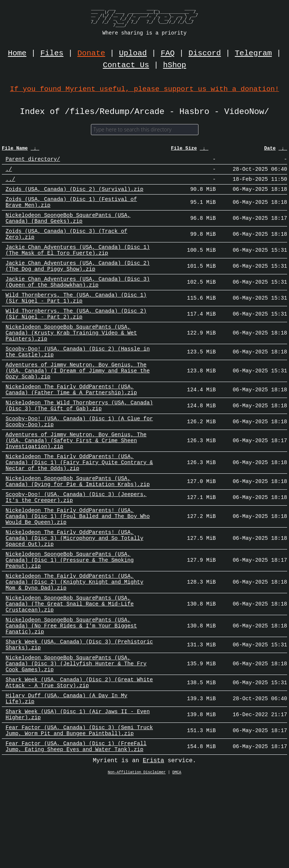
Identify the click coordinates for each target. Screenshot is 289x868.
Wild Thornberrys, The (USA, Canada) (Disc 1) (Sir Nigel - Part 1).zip (76, 319)
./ (9, 173)
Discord (205, 53)
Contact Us (126, 65)
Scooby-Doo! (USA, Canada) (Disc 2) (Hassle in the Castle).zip (78, 381)
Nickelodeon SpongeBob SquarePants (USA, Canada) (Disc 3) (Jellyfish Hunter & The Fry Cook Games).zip (76, 739)
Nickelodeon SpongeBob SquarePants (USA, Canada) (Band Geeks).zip (68, 228)
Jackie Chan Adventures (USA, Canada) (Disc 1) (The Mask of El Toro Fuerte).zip (78, 264)
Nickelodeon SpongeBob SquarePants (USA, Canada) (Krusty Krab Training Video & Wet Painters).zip (71, 359)
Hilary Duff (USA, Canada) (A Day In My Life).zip (66, 779)
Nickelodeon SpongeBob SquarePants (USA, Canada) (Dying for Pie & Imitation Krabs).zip (78, 529)
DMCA (177, 860)
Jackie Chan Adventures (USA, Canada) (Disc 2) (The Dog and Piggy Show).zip (78, 283)
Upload (133, 53)
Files (52, 53)
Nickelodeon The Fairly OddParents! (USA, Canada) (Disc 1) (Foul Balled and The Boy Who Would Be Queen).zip (78, 569)
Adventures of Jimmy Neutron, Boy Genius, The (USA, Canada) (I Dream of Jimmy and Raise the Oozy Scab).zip (78, 402)
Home (17, 53)
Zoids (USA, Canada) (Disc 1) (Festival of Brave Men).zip (71, 210)
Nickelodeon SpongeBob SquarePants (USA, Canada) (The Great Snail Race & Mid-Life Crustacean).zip (70, 670)
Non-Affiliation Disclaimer (137, 860)
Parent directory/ (33, 162)
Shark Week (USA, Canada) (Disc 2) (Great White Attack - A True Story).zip (79, 760)
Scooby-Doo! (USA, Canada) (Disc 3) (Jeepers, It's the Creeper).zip (76, 547)
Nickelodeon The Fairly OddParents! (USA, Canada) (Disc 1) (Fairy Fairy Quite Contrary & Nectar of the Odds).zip (79, 507)
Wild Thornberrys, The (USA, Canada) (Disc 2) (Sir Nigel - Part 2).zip (76, 337)
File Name (15, 150)
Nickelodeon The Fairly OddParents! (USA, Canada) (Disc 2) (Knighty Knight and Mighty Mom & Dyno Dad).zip (74, 645)
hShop (174, 65)
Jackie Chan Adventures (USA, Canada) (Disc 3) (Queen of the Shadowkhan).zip (78, 301)
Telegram (253, 53)
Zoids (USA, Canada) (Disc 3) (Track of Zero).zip (66, 246)
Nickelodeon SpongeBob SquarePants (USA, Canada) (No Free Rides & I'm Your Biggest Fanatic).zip (71, 695)
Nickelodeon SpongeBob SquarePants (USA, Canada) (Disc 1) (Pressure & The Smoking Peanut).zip (70, 619)
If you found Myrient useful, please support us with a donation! (144, 89)
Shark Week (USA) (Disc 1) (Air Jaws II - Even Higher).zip (78, 797)
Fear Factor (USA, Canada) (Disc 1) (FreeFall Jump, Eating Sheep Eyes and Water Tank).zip (76, 833)
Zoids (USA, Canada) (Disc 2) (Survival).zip (74, 195)
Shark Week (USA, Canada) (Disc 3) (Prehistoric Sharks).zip (79, 717)
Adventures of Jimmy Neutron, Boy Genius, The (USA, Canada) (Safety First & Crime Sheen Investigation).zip (76, 482)
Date (270, 150)
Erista (154, 848)
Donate (91, 53)
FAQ (168, 53)
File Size (184, 150)
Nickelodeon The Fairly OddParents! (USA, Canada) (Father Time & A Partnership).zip (71, 424)
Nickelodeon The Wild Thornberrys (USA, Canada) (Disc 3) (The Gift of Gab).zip (79, 442)
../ (10, 184)
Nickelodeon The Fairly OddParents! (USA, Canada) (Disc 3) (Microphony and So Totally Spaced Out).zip (74, 594)
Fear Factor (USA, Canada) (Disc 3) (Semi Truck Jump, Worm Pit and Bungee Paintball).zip (79, 815)
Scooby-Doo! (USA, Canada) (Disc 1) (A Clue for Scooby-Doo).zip (79, 460)
